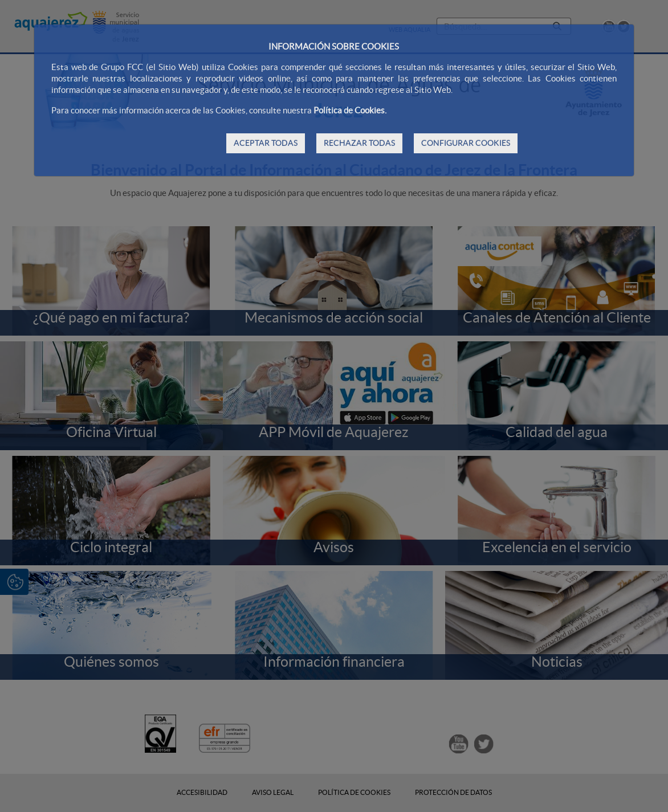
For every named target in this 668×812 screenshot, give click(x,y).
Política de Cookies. (350, 110)
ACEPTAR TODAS (266, 143)
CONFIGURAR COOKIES (466, 143)
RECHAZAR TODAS (359, 143)
